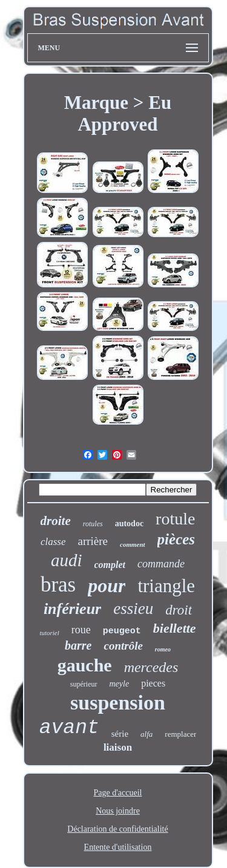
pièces (176, 539)
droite (56, 521)
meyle (120, 684)
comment (133, 544)
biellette (175, 628)
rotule (175, 519)
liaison (118, 747)
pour (107, 586)
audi (67, 560)
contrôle (123, 646)
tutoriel (49, 633)
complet (110, 565)
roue (81, 630)
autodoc (129, 524)
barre (78, 645)
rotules (93, 524)
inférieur (72, 609)
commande (161, 564)
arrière (93, 541)
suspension (118, 703)
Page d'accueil (118, 793)
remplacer (180, 734)
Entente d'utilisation (118, 847)
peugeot (122, 631)
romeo (163, 649)
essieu (133, 609)
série (120, 734)
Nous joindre (118, 811)
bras (58, 585)
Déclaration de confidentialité (117, 829)
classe (53, 542)
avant (69, 728)
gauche (85, 665)
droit (179, 610)
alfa (146, 734)
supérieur (84, 684)
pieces (153, 683)
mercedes (151, 667)
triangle (166, 586)
